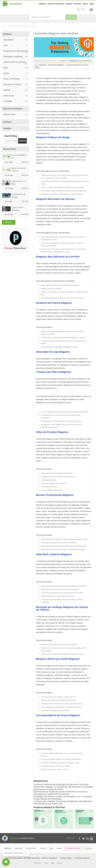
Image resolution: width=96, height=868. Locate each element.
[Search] (47, 17)
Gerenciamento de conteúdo (16, 63)
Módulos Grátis (16, 114)
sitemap (87, 848)
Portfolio (77, 4)
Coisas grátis (32, 848)
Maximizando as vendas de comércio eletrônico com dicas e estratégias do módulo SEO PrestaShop (61, 793)
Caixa (16, 45)
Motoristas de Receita (16, 84)
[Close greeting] (26, 853)
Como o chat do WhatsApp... (18, 209)
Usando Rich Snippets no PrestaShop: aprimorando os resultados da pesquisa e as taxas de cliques (63, 788)
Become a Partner (74, 848)
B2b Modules (16, 40)
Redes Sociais (16, 96)
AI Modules (16, 101)
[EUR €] (77, 9)
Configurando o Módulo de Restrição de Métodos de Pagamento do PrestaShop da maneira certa (63, 802)
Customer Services (82, 858)
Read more (25, 162)
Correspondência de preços (77, 65)
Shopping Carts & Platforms (80, 61)
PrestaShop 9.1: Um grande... (19, 196)
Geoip (37, 67)
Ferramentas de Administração (16, 52)
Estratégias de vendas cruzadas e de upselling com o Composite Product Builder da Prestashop (63, 798)
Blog (92, 4)
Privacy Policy (66, 858)
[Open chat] (6, 862)
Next (91, 819)
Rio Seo (16, 73)
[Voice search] (74, 17)
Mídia (16, 68)
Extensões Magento (56, 65)
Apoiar (60, 848)
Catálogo (16, 90)
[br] (85, 9)
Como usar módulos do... (19, 156)
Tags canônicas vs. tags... (19, 182)
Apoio (85, 4)
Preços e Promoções (16, 79)
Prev (37, 819)
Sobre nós (20, 848)
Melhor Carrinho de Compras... (19, 169)
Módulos (43, 4)
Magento (43, 65)
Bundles (7, 128)
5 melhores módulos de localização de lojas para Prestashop (61, 784)
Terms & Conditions (50, 858)
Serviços (69, 4)
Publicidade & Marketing (16, 56)
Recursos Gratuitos (56, 4)
